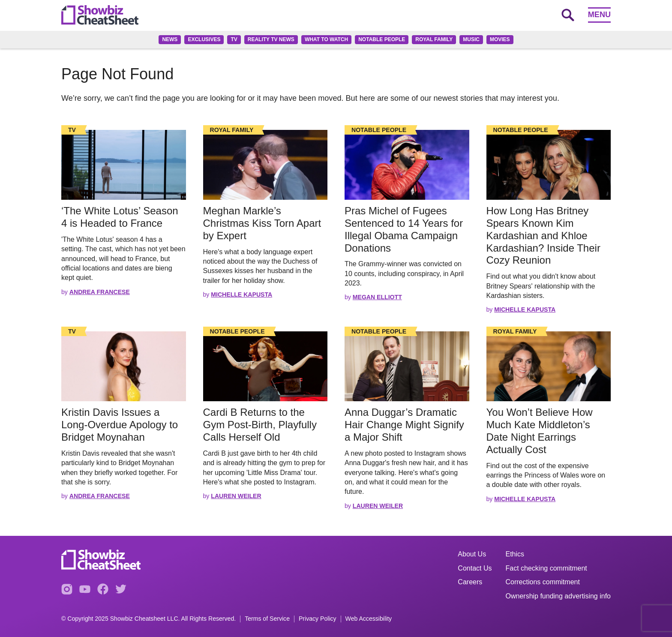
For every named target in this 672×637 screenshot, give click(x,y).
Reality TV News (271, 39)
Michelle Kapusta (241, 294)
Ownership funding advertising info (558, 596)
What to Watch (326, 39)
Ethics (515, 554)
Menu (599, 15)
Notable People (382, 39)
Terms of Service (267, 619)
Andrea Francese (100, 292)
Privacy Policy (318, 619)
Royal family (434, 39)
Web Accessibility (369, 619)
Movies (500, 39)
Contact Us (475, 568)
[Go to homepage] (100, 15)
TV (234, 39)
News (170, 39)
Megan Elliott (377, 297)
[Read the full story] (124, 165)
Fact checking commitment (546, 568)
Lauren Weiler (236, 496)
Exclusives (204, 39)
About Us (472, 554)
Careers (470, 582)
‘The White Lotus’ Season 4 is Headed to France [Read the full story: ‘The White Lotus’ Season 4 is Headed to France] (120, 217)
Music (471, 39)
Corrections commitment (543, 582)
